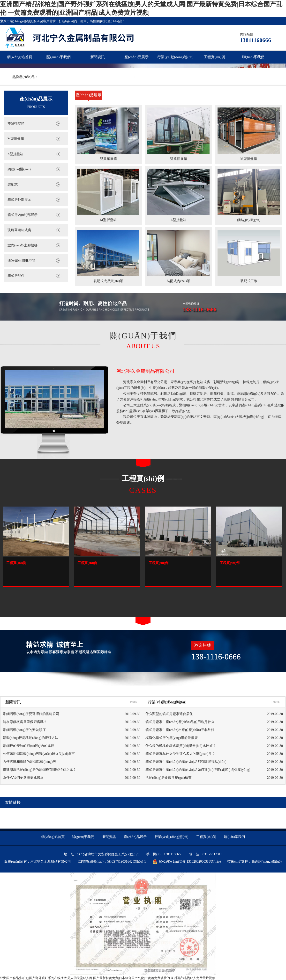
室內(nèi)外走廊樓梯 (23, 245)
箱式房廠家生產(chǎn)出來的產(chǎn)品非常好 (180, 730)
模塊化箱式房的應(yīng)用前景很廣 (172, 738)
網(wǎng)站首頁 (20, 57)
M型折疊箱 (16, 139)
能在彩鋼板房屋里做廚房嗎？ (25, 722)
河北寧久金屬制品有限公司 (145, 371)
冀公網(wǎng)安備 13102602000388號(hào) (187, 862)
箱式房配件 (16, 276)
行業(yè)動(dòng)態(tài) (175, 57)
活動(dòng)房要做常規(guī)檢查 (169, 778)
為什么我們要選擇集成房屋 (23, 778)
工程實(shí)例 (214, 57)
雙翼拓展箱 (16, 124)
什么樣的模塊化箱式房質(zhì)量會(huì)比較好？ (181, 746)
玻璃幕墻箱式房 (19, 230)
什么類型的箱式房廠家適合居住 (169, 714)
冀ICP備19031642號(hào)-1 (126, 862)
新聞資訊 (98, 57)
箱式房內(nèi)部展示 (23, 215)
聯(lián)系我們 (253, 57)
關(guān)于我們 (58, 57)
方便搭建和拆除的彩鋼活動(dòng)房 (29, 762)
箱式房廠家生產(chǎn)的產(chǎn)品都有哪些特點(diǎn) (186, 762)
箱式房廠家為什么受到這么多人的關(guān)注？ (180, 754)
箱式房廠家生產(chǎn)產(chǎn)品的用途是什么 (180, 722)
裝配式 (13, 184)
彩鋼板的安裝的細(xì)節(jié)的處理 (29, 746)
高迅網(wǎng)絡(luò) (267, 862)
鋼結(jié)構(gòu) (19, 169)
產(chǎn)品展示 (136, 57)
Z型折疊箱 (15, 154)
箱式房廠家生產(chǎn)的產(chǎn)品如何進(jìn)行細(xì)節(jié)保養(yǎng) (198, 770)
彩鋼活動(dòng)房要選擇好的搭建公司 (31, 714)
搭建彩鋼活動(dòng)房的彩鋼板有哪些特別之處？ (40, 770)
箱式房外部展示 (19, 200)
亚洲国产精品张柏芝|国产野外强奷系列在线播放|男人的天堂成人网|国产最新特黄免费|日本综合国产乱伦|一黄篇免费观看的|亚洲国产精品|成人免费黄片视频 (108, 978)
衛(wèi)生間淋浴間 (21, 261)
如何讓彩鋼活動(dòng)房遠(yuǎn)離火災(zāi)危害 (39, 754)
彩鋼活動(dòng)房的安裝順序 (24, 730)
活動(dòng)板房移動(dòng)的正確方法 (31, 738)
